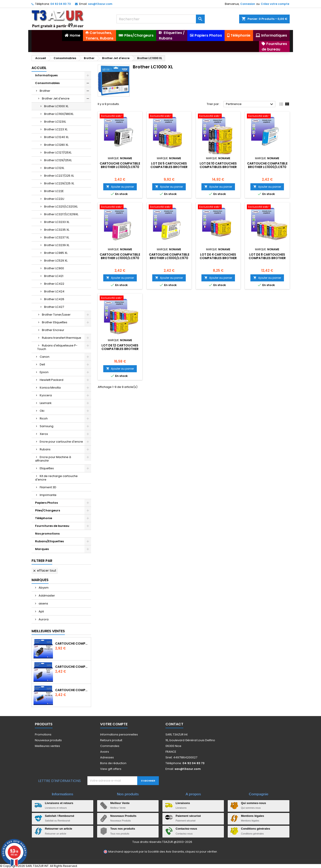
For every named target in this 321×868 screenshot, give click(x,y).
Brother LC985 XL (56, 253)
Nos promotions (47, 534)
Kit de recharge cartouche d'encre (56, 478)
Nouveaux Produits (123, 816)
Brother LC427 (54, 307)
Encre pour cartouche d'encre (61, 442)
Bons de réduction (113, 763)
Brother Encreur (53, 330)
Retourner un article (59, 829)
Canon (45, 357)
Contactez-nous (186, 829)
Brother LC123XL (55, 122)
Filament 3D (48, 487)
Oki (42, 411)
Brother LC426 (54, 299)
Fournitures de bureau (52, 526)
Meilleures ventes (47, 746)
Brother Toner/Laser (56, 315)
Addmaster (46, 596)
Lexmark (46, 403)
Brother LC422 (54, 284)
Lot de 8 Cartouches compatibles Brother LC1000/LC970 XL (267, 258)
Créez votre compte (275, 4)
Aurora (43, 619)
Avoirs (105, 752)
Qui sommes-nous (253, 803)
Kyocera (46, 395)
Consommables (47, 83)
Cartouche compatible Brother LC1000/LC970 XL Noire (120, 167)
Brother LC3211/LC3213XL (61, 207)
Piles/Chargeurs (48, 510)
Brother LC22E (54, 191)
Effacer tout (44, 571)
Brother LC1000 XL (56, 106)
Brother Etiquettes (55, 322)
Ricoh (44, 418)
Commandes (110, 746)
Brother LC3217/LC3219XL (61, 214)
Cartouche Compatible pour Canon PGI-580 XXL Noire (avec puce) (72, 644)
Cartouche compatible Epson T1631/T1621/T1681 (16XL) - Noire (72, 667)
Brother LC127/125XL (58, 152)
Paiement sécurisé (188, 816)
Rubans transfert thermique (62, 338)
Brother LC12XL (54, 168)
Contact (174, 724)
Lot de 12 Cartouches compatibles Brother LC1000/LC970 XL (120, 349)
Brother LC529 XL (56, 261)
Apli (41, 611)
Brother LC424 (54, 291)
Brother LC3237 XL (57, 237)
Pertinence (250, 104)
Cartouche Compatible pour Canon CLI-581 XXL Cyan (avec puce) (72, 690)
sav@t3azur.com (100, 4)
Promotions (43, 734)
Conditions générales (255, 829)
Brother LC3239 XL (57, 245)
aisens (43, 603)
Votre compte (114, 724)
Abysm (43, 588)
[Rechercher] (161, 19)
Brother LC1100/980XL (59, 114)
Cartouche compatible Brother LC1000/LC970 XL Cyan (267, 167)
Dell (42, 364)
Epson (44, 372)
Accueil (39, 68)
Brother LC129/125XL (58, 160)
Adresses (107, 757)
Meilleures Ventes (48, 631)
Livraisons (183, 803)
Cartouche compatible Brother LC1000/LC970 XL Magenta (120, 258)
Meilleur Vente (120, 803)
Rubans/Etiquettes (49, 541)
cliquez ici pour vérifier (201, 852)
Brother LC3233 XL (57, 222)
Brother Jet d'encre (56, 98)
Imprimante (48, 495)
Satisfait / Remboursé (60, 816)
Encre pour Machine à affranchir (53, 459)
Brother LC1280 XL (56, 145)
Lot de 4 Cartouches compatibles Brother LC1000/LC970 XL (218, 258)
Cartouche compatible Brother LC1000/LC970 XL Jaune (169, 258)
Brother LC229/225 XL (59, 183)
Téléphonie (44, 518)
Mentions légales (252, 816)
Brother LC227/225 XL (59, 176)
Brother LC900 (54, 268)
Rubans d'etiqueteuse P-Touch (57, 347)
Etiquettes (47, 468)
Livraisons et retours (59, 803)
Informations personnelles (119, 734)
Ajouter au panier (120, 187)
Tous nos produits (123, 829)
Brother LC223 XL (56, 129)
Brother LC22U (54, 199)
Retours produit (111, 740)
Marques (42, 549)
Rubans (45, 449)
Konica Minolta (50, 388)
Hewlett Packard (52, 380)
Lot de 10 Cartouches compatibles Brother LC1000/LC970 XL (218, 167)
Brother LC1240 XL (56, 137)
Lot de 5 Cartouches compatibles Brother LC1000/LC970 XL (169, 167)
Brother (45, 91)
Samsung (47, 426)
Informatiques (46, 75)
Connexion (248, 4)
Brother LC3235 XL (57, 230)
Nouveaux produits (48, 740)
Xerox (44, 434)
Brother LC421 (54, 276)
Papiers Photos (46, 503)
